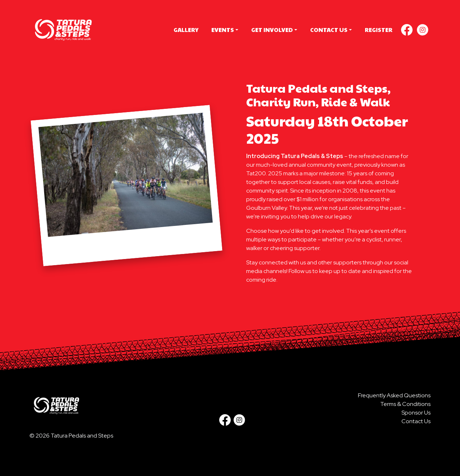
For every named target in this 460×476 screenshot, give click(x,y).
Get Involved (272, 30)
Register (379, 30)
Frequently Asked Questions (394, 395)
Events (223, 30)
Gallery (186, 30)
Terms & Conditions (405, 404)
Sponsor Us (416, 413)
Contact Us (329, 30)
